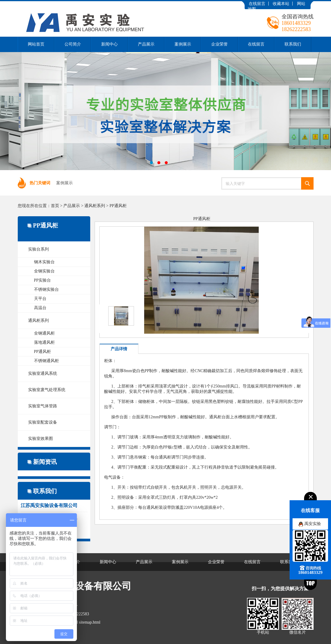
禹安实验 (313, 524)
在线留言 (257, 4)
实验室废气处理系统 (47, 390)
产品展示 (146, 44)
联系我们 (293, 44)
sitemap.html (90, 622)
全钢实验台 (44, 271)
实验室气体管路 (43, 406)
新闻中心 (109, 44)
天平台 (40, 299)
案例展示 (183, 44)
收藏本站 (281, 4)
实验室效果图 (41, 439)
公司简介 (73, 44)
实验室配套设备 (43, 422)
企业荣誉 (219, 44)
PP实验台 (43, 280)
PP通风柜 (118, 206)
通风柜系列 (95, 206)
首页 (55, 206)
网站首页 (36, 44)
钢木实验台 (44, 262)
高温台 (40, 308)
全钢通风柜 (44, 333)
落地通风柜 (44, 342)
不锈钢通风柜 (46, 361)
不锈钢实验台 (46, 289)
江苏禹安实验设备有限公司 (165, 111)
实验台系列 (38, 249)
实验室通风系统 (43, 373)
